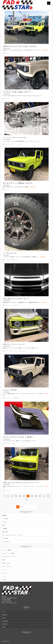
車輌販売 (17, 398)
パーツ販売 (13, 398)
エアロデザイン (6, 351)
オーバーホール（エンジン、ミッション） (11, 144)
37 (24, 496)
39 (32, 496)
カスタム (5, 305)
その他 (5, 53)
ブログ (8, 53)
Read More (45, 50)
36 (20, 496)
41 (40, 496)
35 (16, 496)
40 (36, 496)
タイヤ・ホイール (7, 260)
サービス (21, 144)
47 (48, 496)
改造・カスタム (16, 260)
